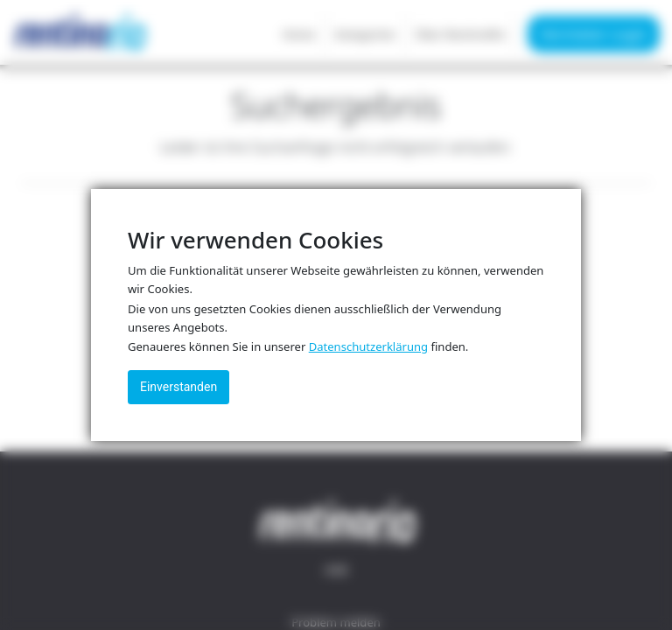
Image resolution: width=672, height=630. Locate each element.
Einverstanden (178, 387)
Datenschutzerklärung (368, 346)
